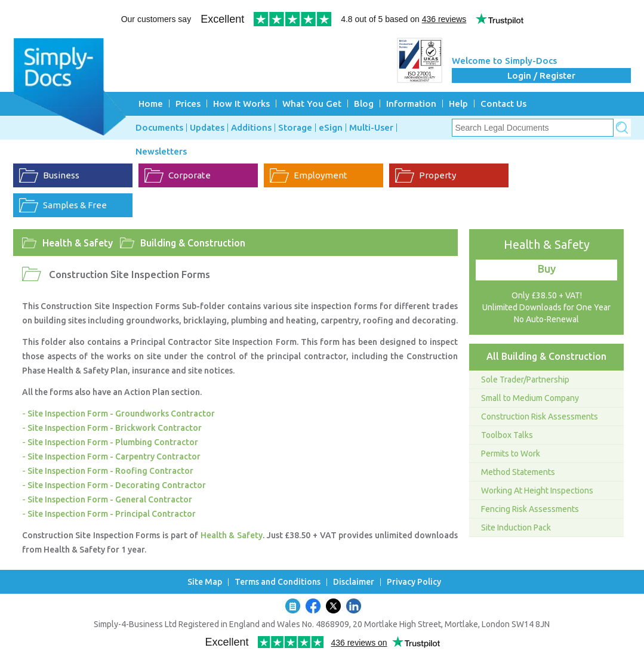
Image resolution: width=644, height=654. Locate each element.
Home (151, 104)
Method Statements (518, 472)
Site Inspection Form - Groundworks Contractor (121, 414)
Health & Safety (78, 243)
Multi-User (371, 128)
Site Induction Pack (516, 527)
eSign (331, 128)
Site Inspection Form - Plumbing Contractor (113, 442)
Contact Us (503, 104)
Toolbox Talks (507, 435)
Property (437, 175)
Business (61, 175)
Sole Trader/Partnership (525, 380)
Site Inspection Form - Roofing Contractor (110, 471)
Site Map (205, 582)
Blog (364, 104)
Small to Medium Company (530, 398)
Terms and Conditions (278, 582)
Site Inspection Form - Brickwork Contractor (115, 428)
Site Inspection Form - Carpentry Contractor (114, 456)
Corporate (189, 175)
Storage (295, 128)
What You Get (312, 104)
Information (411, 104)
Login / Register (541, 75)
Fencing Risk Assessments (530, 509)
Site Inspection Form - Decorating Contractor (117, 485)
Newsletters (161, 152)
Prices (188, 104)
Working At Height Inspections (537, 490)
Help (458, 104)
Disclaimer (354, 582)
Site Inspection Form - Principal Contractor (112, 514)
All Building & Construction (546, 356)
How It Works (241, 104)
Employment (321, 175)
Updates (207, 128)
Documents (159, 128)
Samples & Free (75, 205)
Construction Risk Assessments (540, 417)
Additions (251, 128)
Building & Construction (193, 243)
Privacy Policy (414, 582)
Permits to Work (511, 454)
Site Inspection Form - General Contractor (110, 499)
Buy (547, 269)
